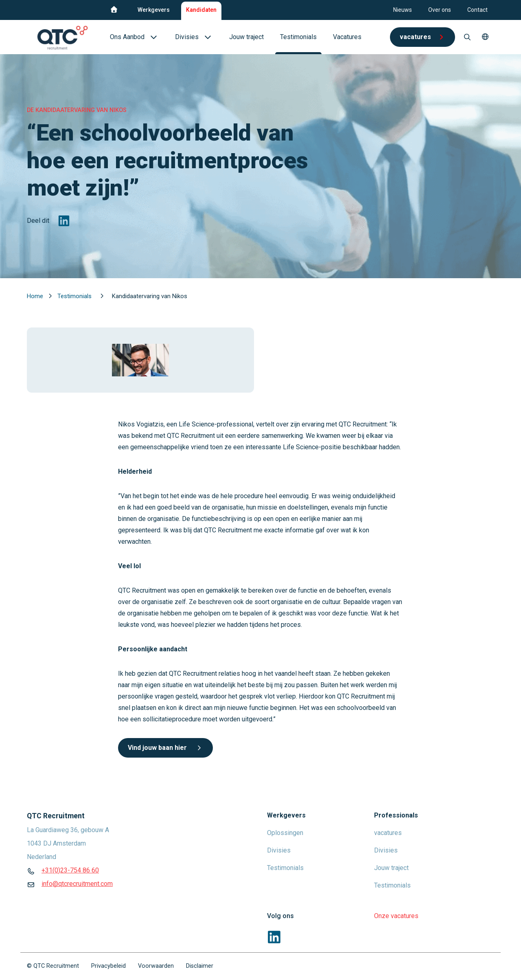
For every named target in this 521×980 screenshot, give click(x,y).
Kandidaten (201, 10)
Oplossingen (285, 833)
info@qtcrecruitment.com (77, 884)
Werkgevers (154, 10)
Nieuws (403, 10)
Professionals (396, 815)
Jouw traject (391, 868)
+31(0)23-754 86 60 (70, 870)
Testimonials (75, 296)
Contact (477, 10)
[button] (485, 37)
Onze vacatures (396, 916)
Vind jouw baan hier (165, 748)
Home (36, 296)
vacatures (388, 833)
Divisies (279, 850)
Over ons (440, 10)
